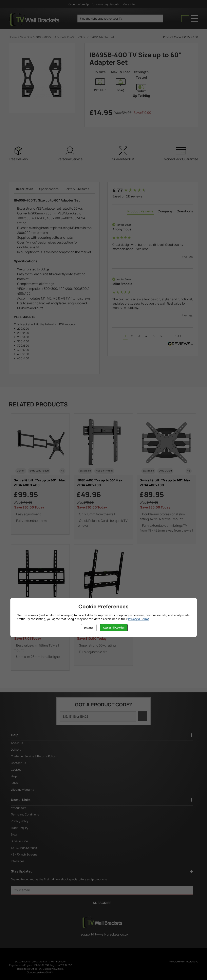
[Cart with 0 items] (185, 19)
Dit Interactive (190, 962)
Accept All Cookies (114, 628)
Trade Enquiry (20, 828)
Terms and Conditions (25, 814)
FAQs (14, 783)
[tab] (140, 212)
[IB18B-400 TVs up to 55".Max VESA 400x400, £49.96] (103, 476)
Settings (89, 628)
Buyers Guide (19, 841)
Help (14, 776)
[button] (125, 336)
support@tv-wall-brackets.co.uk (102, 934)
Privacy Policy (20, 821)
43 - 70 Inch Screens (24, 854)
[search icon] (159, 18)
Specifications (49, 189)
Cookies (16, 770)
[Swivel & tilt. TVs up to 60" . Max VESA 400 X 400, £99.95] (41, 474)
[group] (153, 190)
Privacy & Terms (139, 619)
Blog (14, 834)
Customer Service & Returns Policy (33, 756)
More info (131, 4)
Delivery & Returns (77, 189)
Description (25, 189)
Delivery (16, 750)
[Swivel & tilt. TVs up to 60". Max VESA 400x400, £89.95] (166, 479)
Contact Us (18, 763)
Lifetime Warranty (22, 790)
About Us (17, 743)
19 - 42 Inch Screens (24, 848)
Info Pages (18, 861)
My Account (19, 808)
